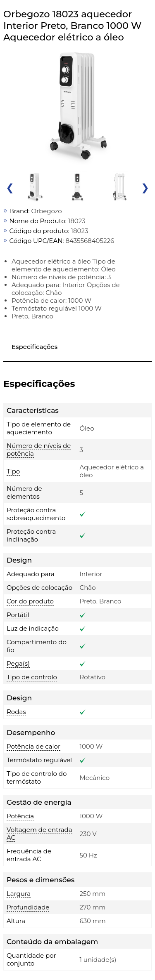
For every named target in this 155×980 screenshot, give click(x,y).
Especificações (35, 347)
